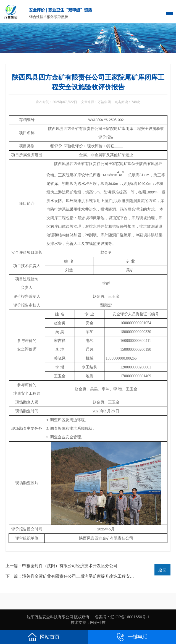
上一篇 (61, 566)
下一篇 (86, 576)
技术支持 (78, 622)
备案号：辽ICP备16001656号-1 (122, 617)
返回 (162, 570)
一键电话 (132, 637)
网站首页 (44, 637)
